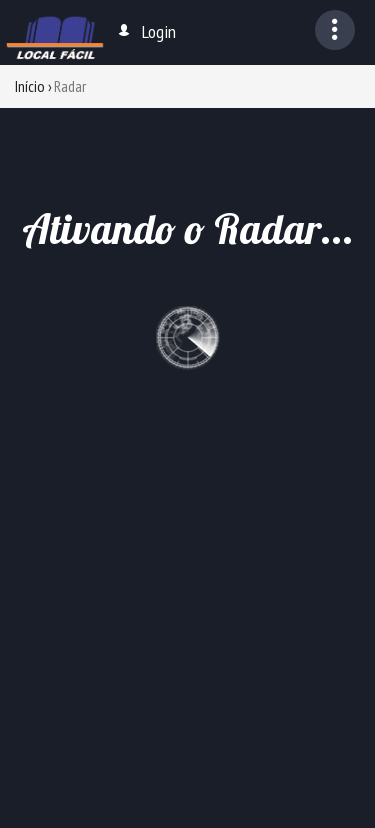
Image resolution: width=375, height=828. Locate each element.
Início (30, 86)
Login (145, 31)
